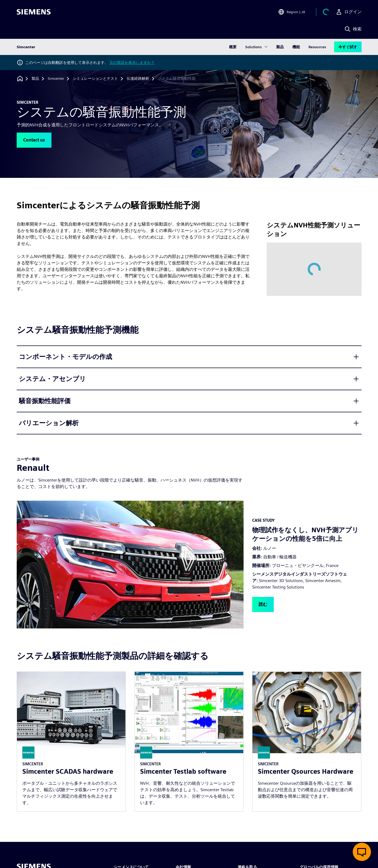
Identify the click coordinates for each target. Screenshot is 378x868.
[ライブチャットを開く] (362, 852)
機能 (296, 47)
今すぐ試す (348, 47)
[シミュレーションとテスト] (95, 79)
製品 (280, 47)
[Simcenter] (56, 79)
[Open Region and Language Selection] (292, 12)
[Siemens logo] (34, 12)
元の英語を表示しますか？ (132, 63)
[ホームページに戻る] (20, 79)
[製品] (35, 79)
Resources (317, 47)
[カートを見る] (326, 12)
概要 (233, 47)
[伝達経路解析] (138, 79)
